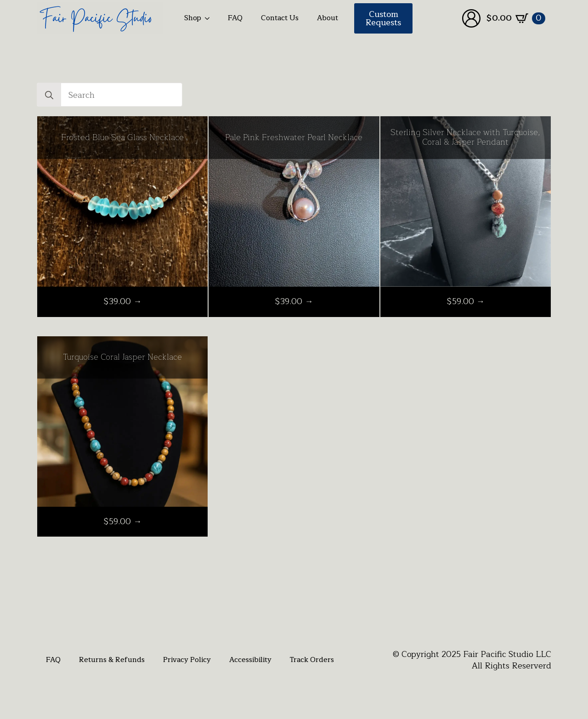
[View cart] (516, 18)
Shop (193, 18)
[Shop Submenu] (210, 18)
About (328, 18)
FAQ (235, 18)
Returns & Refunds (112, 660)
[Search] (49, 95)
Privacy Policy (187, 660)
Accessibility (250, 660)
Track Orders (312, 660)
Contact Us (280, 18)
